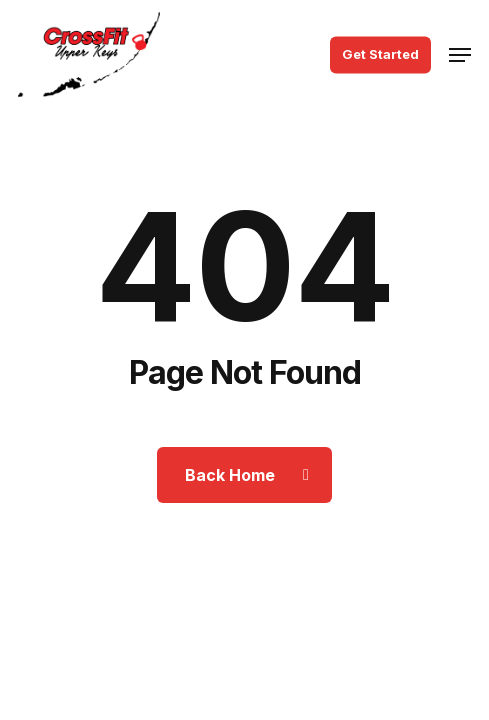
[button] (460, 55)
